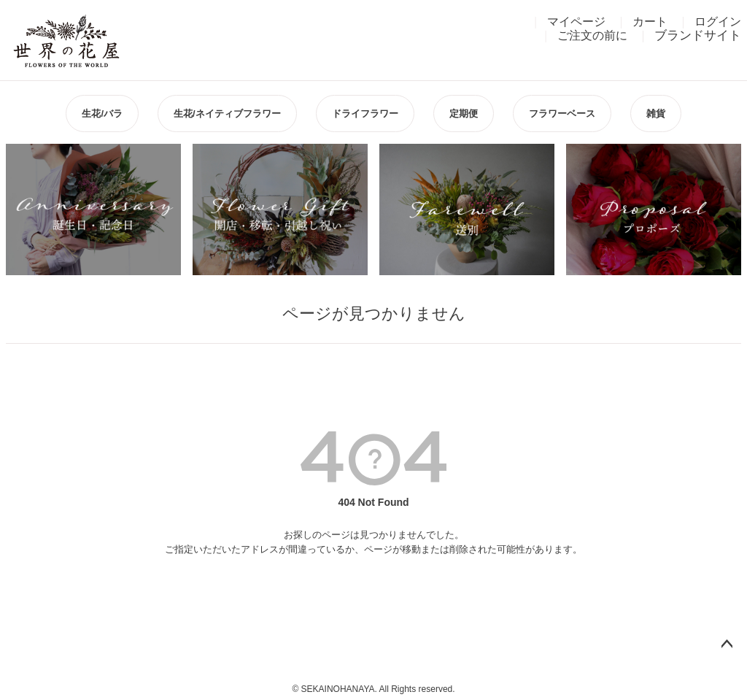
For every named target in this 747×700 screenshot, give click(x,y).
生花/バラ (102, 114)
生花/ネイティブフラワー (227, 114)
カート (650, 22)
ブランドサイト (698, 35)
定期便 (464, 114)
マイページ (576, 22)
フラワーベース (562, 114)
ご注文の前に (592, 35)
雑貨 (656, 114)
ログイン (718, 22)
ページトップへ (727, 645)
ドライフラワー (365, 114)
